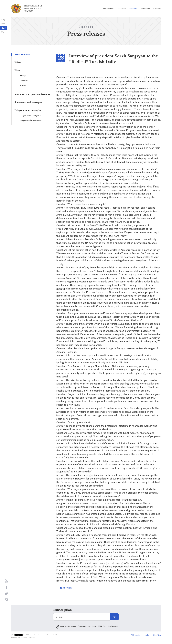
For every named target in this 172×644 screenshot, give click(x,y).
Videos (18, 62)
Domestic (24, 80)
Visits (17, 70)
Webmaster (136, 635)
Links (147, 635)
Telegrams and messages (28, 110)
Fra (3, 32)
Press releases (22, 54)
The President (107, 9)
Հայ (3, 19)
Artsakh (23, 85)
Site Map (157, 635)
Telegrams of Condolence (31, 120)
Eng (4, 28)
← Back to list (64, 588)
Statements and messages (28, 102)
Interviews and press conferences (32, 94)
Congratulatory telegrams (31, 115)
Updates (133, 9)
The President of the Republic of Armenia (33, 8)
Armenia (157, 9)
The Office (122, 9)
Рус (3, 24)
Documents (145, 9)
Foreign (23, 76)
